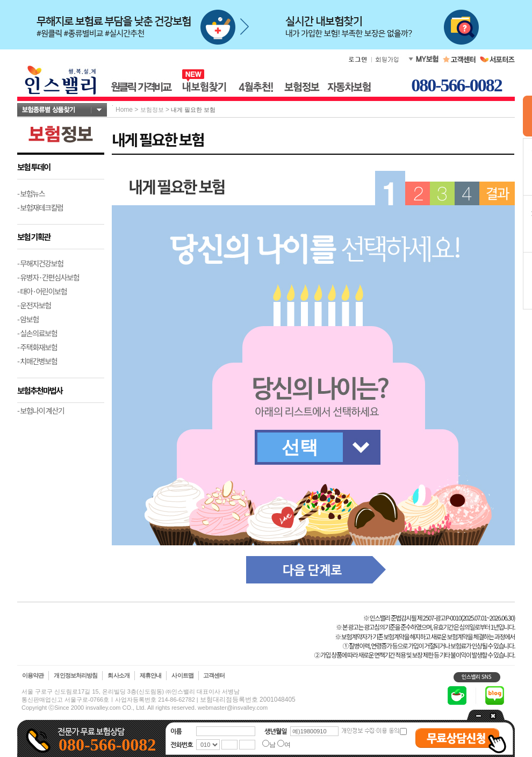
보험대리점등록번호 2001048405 (248, 700)
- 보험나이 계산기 (41, 410)
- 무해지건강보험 (40, 263)
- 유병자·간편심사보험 (48, 277)
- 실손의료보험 (37, 333)
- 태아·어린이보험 (42, 291)
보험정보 (152, 110)
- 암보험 (28, 319)
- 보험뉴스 (31, 193)
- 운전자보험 (34, 305)
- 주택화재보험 (37, 347)
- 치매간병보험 (37, 361)
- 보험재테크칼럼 (40, 207)
